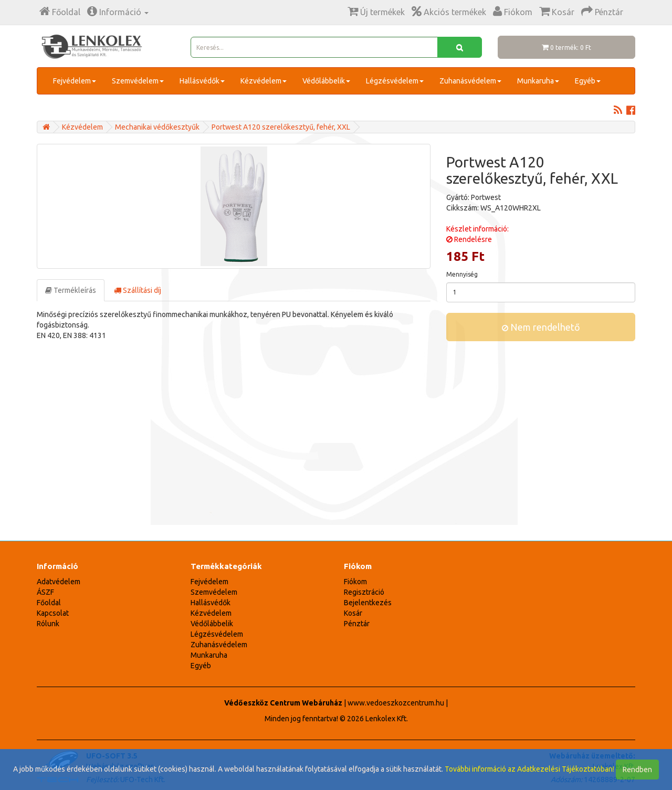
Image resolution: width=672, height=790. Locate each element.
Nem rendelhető (541, 327)
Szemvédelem (138, 81)
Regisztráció (364, 592)
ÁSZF (45, 592)
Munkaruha (538, 81)
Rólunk (48, 624)
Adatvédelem (59, 582)
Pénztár (357, 624)
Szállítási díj (138, 290)
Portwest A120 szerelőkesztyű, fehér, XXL (281, 127)
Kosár (353, 613)
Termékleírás (71, 290)
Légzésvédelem (395, 81)
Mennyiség (462, 274)
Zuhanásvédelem (470, 81)
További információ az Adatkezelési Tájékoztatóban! (529, 769)
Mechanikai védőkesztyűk (157, 127)
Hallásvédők (202, 81)
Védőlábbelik (326, 81)
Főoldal (49, 603)
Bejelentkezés (368, 603)
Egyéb (588, 81)
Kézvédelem (264, 81)
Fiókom (355, 582)
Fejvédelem (75, 81)
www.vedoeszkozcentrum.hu (396, 703)
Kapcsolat (53, 613)
